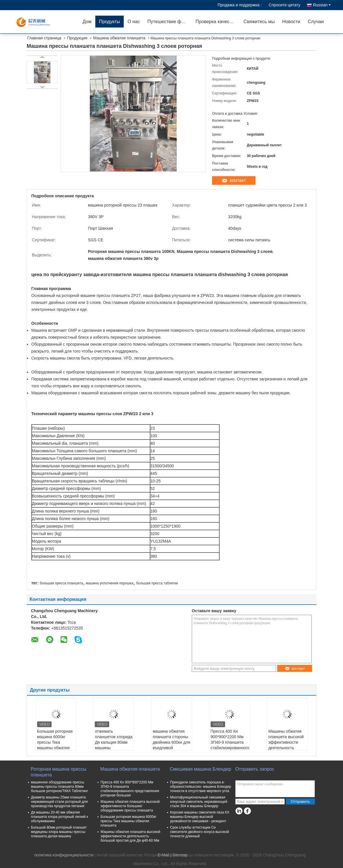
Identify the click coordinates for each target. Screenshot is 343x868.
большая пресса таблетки (157, 583)
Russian (322, 5)
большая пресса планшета (61, 583)
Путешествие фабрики (170, 22)
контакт (238, 180)
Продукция (77, 38)
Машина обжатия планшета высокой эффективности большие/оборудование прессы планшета (130, 806)
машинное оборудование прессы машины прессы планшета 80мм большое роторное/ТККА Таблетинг (60, 787)
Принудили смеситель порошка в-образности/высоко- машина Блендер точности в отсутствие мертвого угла (201, 787)
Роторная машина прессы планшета (59, 772)
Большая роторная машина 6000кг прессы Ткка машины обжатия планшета (55, 742)
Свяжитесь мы (259, 22)
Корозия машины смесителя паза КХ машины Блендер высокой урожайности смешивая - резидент (200, 817)
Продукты (110, 22)
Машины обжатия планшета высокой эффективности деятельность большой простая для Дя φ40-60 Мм (286, 745)
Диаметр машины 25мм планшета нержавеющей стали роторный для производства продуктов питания (59, 802)
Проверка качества (216, 22)
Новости (291, 22)
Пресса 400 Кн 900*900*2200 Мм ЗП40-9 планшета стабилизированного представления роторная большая (230, 745)
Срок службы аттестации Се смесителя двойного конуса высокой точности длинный (199, 832)
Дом (87, 22)
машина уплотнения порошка (110, 583)
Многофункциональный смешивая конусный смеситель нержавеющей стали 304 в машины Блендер (199, 802)
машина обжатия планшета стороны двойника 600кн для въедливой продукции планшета (171, 745)
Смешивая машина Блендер (200, 769)
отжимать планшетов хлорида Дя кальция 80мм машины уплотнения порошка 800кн (114, 745)
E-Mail (163, 855)
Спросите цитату (284, 5)
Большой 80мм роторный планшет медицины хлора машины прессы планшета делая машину (59, 832)
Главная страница (44, 38)
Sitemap (180, 855)
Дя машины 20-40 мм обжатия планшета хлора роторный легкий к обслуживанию (60, 817)
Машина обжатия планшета (119, 38)
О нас (134, 22)
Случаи (316, 22)
